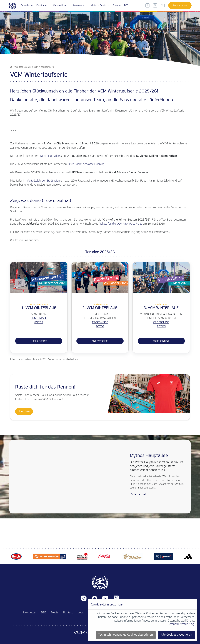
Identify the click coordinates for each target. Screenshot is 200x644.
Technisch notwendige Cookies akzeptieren (126, 635)
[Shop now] (100, 397)
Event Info (43, 5)
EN (162, 5)
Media (55, 613)
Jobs (81, 613)
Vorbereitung (62, 5)
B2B (127, 5)
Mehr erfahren (39, 341)
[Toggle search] (155, 5)
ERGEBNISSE (39, 318)
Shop (117, 5)
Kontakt (68, 613)
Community (81, 5)
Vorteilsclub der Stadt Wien (43, 181)
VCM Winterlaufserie (44, 67)
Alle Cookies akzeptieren (176, 635)
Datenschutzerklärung (181, 624)
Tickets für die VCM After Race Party (121, 224)
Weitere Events (100, 5)
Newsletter (30, 613)
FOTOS (39, 323)
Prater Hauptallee (49, 156)
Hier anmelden (180, 5)
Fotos (161, 327)
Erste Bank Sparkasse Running (86, 164)
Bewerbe (27, 5)
